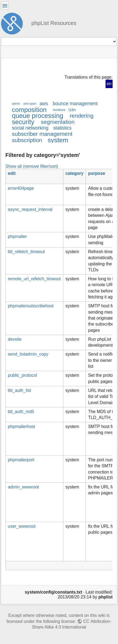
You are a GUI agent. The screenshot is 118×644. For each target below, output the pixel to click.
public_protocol (22, 375)
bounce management (75, 104)
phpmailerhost (22, 426)
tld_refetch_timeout (26, 252)
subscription (27, 140)
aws (44, 104)
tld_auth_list (19, 390)
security (23, 122)
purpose (96, 173)
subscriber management (42, 134)
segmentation (58, 122)
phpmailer (17, 236)
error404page (21, 188)
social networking (30, 128)
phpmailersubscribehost (31, 306)
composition (29, 110)
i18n (72, 110)
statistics (63, 128)
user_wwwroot (22, 526)
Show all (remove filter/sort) (32, 166)
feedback (59, 110)
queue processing (38, 116)
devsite (15, 339)
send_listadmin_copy (28, 354)
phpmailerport (21, 460)
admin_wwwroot (23, 487)
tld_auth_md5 (21, 412)
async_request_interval (30, 209)
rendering (82, 116)
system (58, 140)
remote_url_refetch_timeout (34, 279)
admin (16, 104)
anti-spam (30, 104)
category (75, 173)
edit (12, 173)
